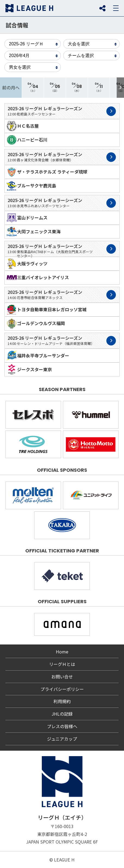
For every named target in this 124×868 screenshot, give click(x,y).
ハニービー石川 (27, 140)
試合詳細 (111, 111)
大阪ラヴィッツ (27, 264)
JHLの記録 (62, 714)
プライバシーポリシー (62, 689)
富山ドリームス (27, 218)
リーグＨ (29, 8)
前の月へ (11, 87)
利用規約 (62, 701)
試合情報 (17, 25)
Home (62, 652)
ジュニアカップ (62, 739)
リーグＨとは (62, 664)
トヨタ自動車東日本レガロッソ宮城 (46, 310)
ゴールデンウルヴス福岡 (36, 323)
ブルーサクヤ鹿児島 (31, 186)
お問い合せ (62, 677)
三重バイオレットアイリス (38, 278)
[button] (120, 87)
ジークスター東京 (29, 369)
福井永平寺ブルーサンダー (38, 356)
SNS (102, 8)
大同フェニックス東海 (33, 232)
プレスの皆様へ (62, 726)
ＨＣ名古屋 (23, 126)
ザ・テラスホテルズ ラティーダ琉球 (47, 172)
